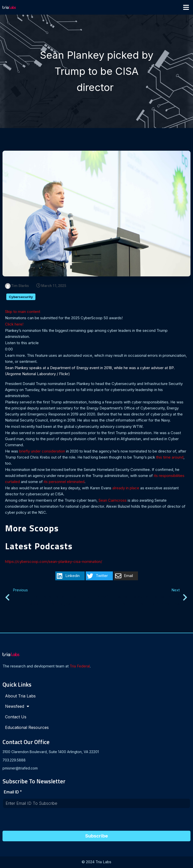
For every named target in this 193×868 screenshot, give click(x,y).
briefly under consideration (42, 452)
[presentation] (41, 821)
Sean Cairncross (113, 501)
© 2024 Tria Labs (96, 862)
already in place (126, 488)
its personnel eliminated (64, 482)
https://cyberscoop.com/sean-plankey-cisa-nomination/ (54, 562)
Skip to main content (23, 312)
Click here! (14, 325)
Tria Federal (80, 667)
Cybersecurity (21, 297)
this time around (170, 458)
